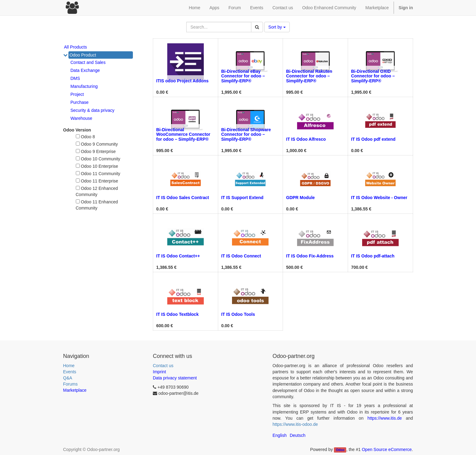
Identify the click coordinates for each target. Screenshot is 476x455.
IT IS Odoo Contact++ (178, 256)
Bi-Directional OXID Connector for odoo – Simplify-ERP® (373, 76)
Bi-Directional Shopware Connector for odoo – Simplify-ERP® (246, 134)
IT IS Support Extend (242, 198)
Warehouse (81, 118)
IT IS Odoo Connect (241, 256)
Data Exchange (85, 70)
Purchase (80, 102)
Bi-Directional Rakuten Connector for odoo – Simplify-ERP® (309, 76)
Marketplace (377, 8)
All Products (76, 47)
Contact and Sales (88, 62)
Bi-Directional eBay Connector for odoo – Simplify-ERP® (243, 76)
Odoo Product (83, 55)
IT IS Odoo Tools (238, 314)
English (280, 435)
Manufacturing (84, 86)
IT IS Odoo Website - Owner (379, 198)
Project (77, 94)
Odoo (340, 450)
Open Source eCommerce (387, 449)
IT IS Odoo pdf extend (373, 139)
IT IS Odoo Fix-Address (310, 256)
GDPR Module (300, 198)
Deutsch (298, 435)
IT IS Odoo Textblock (177, 314)
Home (69, 366)
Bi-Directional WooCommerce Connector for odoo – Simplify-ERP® (183, 134)
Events (70, 372)
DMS (75, 78)
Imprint (159, 372)
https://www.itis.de (385, 418)
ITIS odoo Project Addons (182, 81)
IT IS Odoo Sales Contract (183, 198)
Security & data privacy (93, 110)
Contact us (163, 366)
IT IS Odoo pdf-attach (373, 256)
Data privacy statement (175, 378)
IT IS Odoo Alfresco (306, 139)
